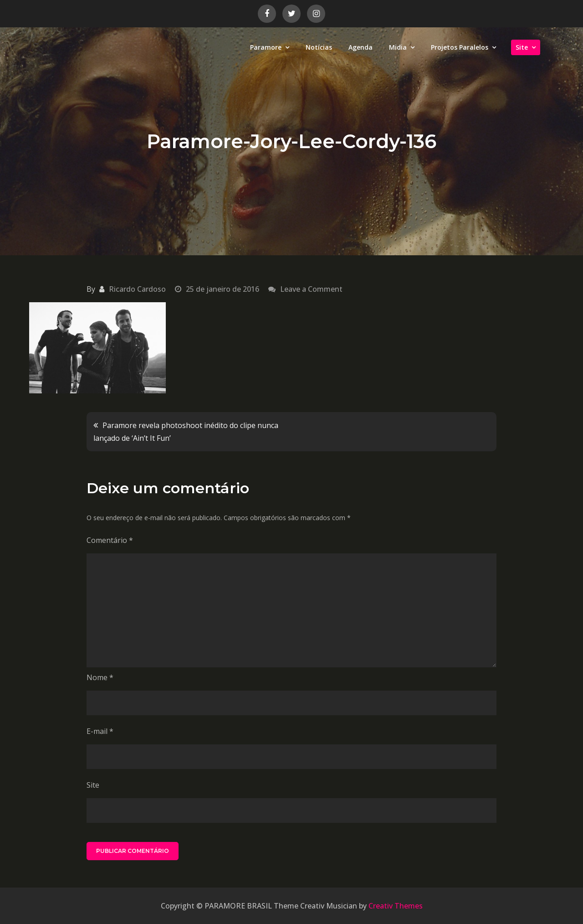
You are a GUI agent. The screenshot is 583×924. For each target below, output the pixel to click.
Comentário (110, 540)
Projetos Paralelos (460, 47)
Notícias (319, 47)
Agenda (361, 47)
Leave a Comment (311, 289)
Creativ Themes (396, 906)
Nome (100, 677)
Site (522, 47)
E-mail (100, 731)
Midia (398, 47)
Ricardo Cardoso (137, 289)
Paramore (266, 47)
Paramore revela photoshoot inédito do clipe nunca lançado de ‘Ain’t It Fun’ (186, 432)
